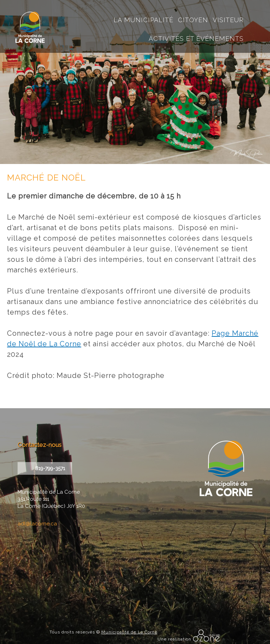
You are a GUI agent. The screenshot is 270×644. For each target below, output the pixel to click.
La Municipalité (143, 20)
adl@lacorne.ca (37, 524)
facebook (208, 9)
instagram (218, 9)
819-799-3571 (50, 468)
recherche (186, 9)
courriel (197, 9)
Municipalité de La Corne (129, 632)
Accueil (175, 9)
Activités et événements (196, 39)
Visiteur (228, 20)
